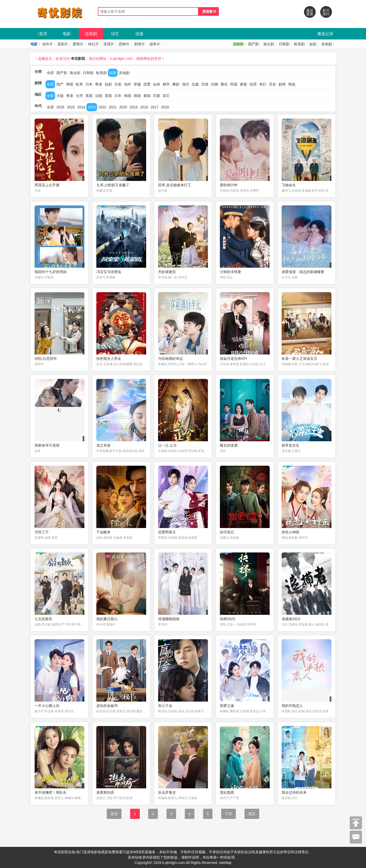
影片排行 (326, 12)
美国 (89, 96)
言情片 (109, 44)
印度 (157, 96)
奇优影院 (78, 59)
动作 (128, 84)
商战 (292, 84)
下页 (228, 814)
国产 (60, 84)
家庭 (243, 84)
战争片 (155, 44)
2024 (81, 107)
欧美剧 (299, 44)
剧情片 (140, 44)
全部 (50, 73)
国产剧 (253, 44)
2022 (102, 107)
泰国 (147, 96)
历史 (272, 84)
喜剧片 (63, 44)
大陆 (60, 96)
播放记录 (325, 34)
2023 (92, 107)
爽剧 (176, 84)
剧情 (282, 84)
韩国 (70, 84)
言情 (205, 84)
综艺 (115, 34)
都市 (166, 84)
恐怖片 (124, 44)
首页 (43, 34)
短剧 (313, 44)
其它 (166, 96)
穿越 (137, 84)
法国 (99, 96)
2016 (165, 107)
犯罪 (253, 84)
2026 (60, 107)
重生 (224, 84)
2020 (123, 107)
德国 (137, 96)
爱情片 (78, 44)
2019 (134, 107)
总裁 (195, 84)
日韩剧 (284, 44)
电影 (67, 34)
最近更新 (310, 12)
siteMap (225, 863)
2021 (113, 107)
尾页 (252, 814)
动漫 (139, 34)
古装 (118, 84)
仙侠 (157, 84)
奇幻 (263, 84)
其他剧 (327, 44)
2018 (144, 107)
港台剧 (269, 44)
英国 (108, 96)
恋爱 (147, 84)
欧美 (79, 84)
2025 (71, 107)
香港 (99, 84)
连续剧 (91, 34)
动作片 (48, 44)
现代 (186, 84)
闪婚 (215, 84)
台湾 (79, 96)
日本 (89, 84)
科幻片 (94, 44)
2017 (154, 107)
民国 (234, 84)
